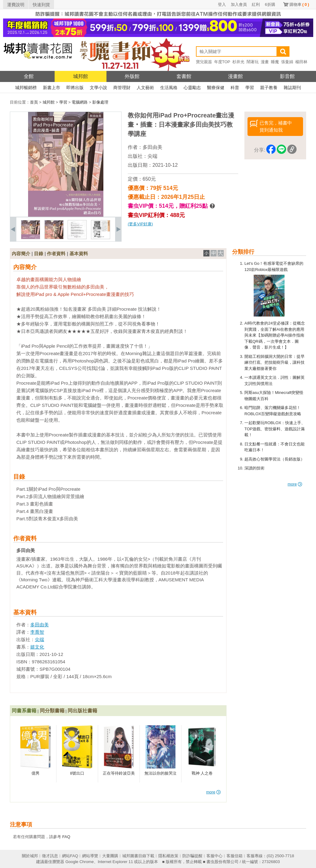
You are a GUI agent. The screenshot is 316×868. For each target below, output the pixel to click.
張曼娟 (287, 62)
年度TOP (222, 62)
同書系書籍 (24, 711)
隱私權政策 (168, 856)
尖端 (152, 156)
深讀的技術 (254, 468)
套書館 (184, 76)
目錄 (39, 254)
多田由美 (152, 147)
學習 (250, 88)
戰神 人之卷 (202, 773)
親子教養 (269, 88)
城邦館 (81, 76)
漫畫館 (235, 76)
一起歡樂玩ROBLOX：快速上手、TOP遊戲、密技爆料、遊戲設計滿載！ (275, 429)
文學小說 (98, 88)
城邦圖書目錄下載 (138, 856)
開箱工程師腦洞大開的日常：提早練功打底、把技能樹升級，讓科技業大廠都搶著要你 (274, 362)
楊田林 (301, 62)
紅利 (256, 4)
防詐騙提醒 (192, 856)
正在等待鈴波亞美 (119, 773)
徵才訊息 (50, 856)
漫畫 (265, 62)
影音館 (287, 76)
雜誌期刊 (292, 88)
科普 (235, 88)
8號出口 (77, 773)
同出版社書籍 (82, 711)
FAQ (66, 837)
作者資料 (56, 254)
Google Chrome (80, 862)
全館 (29, 76)
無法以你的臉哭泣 (160, 773)
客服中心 (214, 856)
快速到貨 (41, 5)
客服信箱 (235, 856)
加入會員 (239, 4)
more (295, 484)
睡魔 (275, 62)
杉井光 (238, 62)
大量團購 (110, 856)
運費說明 (16, 5)
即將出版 (75, 88)
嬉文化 (37, 647)
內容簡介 (21, 254)
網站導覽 (90, 856)
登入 (222, 4)
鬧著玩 (253, 62)
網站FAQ (70, 856)
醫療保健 (216, 88)
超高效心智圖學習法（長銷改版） (274, 459)
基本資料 (79, 254)
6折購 (270, 4)
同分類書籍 (52, 711)
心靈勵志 (192, 88)
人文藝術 (145, 88)
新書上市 (52, 88)
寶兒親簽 (204, 62)
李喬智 (37, 632)
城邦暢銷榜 (26, 88)
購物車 (299, 4)
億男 (35, 773)
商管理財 (122, 88)
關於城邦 (30, 856)
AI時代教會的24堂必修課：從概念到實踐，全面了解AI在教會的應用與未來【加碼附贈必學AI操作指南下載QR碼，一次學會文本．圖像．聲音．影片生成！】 (275, 335)
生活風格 (169, 88)
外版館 (132, 76)
